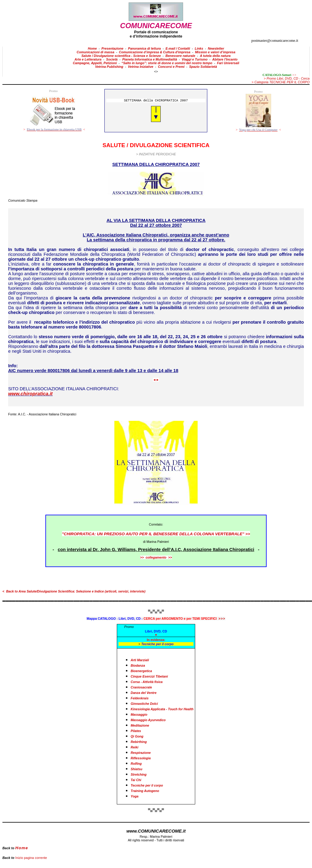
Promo (129, 627)
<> (156, 71)
